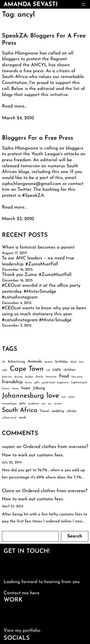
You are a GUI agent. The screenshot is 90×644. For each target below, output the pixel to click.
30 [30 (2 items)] (3, 362)
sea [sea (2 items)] (43, 404)
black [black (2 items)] (74, 362)
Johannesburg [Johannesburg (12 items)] (23, 396)
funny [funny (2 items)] (28, 383)
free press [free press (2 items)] (77, 377)
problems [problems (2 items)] (34, 404)
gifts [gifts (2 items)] (37, 383)
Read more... (14, 106)
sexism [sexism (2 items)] (58, 404)
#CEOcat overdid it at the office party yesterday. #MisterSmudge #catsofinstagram (41, 292)
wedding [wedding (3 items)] (58, 411)
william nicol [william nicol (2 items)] (9, 418)
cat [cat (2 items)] (48, 370)
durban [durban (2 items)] (29, 377)
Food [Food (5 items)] (64, 376)
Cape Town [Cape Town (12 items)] (27, 369)
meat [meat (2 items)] (71, 397)
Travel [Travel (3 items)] (44, 411)
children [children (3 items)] (70, 370)
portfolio (31, 631)
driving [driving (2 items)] (18, 377)
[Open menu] (84, 4)
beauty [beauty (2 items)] (49, 362)
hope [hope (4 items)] (26, 388)
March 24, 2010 (18, 118)
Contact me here (21, 593)
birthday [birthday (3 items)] (62, 362)
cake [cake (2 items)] (5, 370)
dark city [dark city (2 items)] (7, 377)
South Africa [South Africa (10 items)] (20, 410)
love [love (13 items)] (53, 396)
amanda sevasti (31, 4)
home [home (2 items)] (15, 389)
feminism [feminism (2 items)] (51, 377)
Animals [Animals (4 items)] (35, 361)
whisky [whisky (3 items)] (72, 411)
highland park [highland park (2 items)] (79, 383)
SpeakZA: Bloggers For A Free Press (44, 39)
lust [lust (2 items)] (64, 397)
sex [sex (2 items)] (50, 404)
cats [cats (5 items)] (57, 370)
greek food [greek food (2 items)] (48, 383)
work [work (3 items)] (22, 418)
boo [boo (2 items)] (81, 362)
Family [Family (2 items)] (39, 377)
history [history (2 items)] (6, 389)
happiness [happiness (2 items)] (63, 383)
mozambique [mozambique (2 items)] (9, 404)
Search (75, 536)
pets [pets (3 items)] (23, 403)
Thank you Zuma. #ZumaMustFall (37, 275)
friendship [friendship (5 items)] (12, 382)
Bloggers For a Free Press (38, 138)
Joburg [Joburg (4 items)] (39, 388)
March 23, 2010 (18, 219)
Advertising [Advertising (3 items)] (16, 362)
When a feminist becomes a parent (38, 247)
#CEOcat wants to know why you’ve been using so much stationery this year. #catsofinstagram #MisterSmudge (44, 314)
